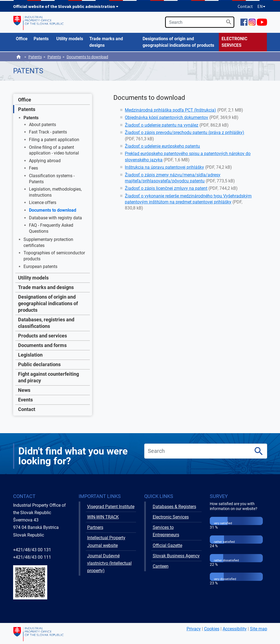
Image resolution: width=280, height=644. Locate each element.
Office (25, 100)
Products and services (42, 336)
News (24, 390)
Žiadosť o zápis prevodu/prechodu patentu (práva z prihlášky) (185, 132)
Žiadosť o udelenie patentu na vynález (162, 125)
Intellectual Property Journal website (106, 541)
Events (25, 400)
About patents (42, 125)
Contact (245, 6)
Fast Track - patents (48, 132)
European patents (40, 266)
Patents (35, 57)
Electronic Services (171, 517)
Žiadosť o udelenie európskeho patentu (162, 146)
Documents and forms (42, 345)
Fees (33, 168)
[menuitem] (22, 39)
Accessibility (235, 629)
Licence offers (43, 202)
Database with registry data (55, 218)
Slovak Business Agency (176, 556)
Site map (259, 629)
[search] (200, 22)
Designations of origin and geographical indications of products (48, 303)
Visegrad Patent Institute (111, 507)
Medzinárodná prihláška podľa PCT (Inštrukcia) (170, 110)
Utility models (33, 278)
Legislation (30, 355)
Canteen (161, 566)
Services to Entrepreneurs (166, 531)
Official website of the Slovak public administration (66, 6)
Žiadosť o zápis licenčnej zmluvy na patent (166, 188)
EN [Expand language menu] (261, 6)
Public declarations (39, 364)
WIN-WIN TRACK (103, 517)
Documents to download (87, 57)
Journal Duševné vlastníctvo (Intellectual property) (109, 563)
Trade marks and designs (46, 287)
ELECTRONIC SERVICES (234, 42)
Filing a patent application (54, 140)
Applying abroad (45, 161)
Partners (95, 527)
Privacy (194, 629)
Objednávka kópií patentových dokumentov (166, 117)
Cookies (212, 629)
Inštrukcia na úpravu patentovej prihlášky (164, 167)
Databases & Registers (174, 507)
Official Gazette (167, 545)
